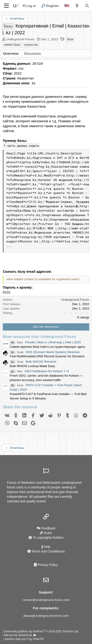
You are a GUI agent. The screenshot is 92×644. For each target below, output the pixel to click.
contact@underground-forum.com (46, 600)
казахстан (31, 45)
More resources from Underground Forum (39, 337)
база (70, 39)
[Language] (67, 6)
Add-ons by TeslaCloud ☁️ (20, 635)
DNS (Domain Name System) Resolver (45, 352)
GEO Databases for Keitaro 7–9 (39, 371)
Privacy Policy (46, 565)
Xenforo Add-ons (24, 639)
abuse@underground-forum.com (46, 616)
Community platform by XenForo (41, 631)
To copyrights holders (46, 538)
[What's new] (77, 6)
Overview (11, 53)
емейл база (12, 45)
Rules (46, 533)
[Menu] (6, 6)
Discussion (33, 53)
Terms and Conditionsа (46, 551)
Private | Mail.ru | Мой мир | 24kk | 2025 (45, 342)
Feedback (46, 528)
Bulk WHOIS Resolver (33, 362)
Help (46, 547)
